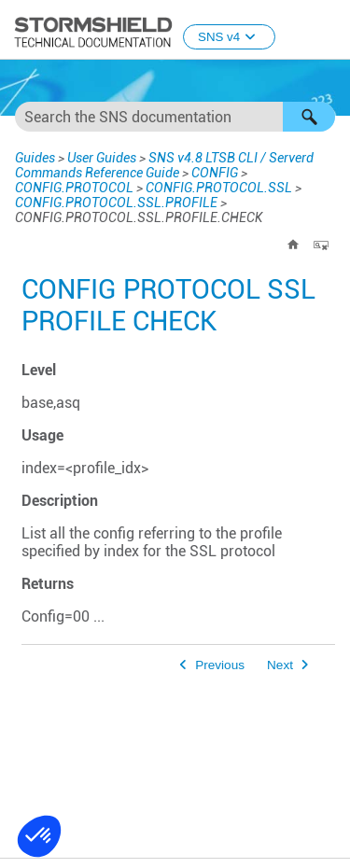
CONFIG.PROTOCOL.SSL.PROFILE (116, 203)
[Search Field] (175, 117)
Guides (35, 158)
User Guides (102, 158)
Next (280, 665)
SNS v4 (229, 37)
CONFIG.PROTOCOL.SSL (219, 188)
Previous (220, 665)
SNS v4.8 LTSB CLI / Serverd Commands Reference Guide (164, 165)
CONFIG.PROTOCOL (74, 188)
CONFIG (215, 173)
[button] (309, 117)
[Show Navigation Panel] (328, 31)
